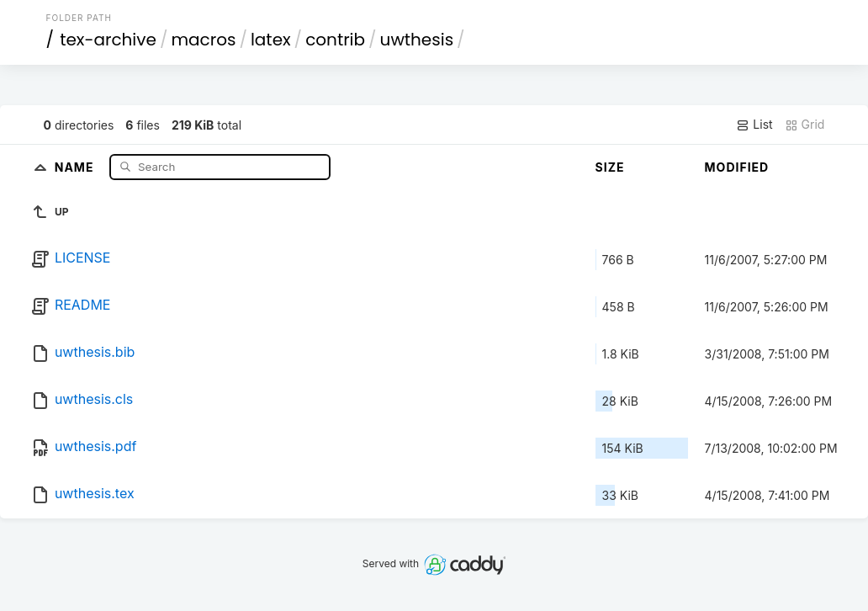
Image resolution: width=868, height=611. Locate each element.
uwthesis (417, 40)
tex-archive (108, 40)
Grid (805, 125)
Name (76, 166)
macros (203, 40)
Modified (737, 167)
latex (271, 40)
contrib (335, 40)
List (754, 125)
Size (610, 167)
